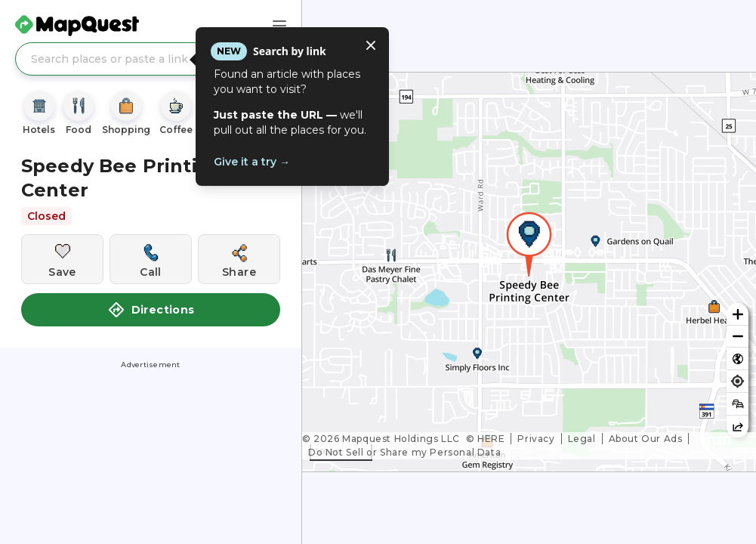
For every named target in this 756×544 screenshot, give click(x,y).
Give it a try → (252, 162)
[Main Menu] (279, 26)
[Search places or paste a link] (151, 59)
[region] (529, 272)
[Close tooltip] (371, 45)
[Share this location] (239, 259)
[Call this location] (151, 259)
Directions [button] (151, 310)
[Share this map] (737, 427)
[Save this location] (62, 259)
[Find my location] (737, 381)
